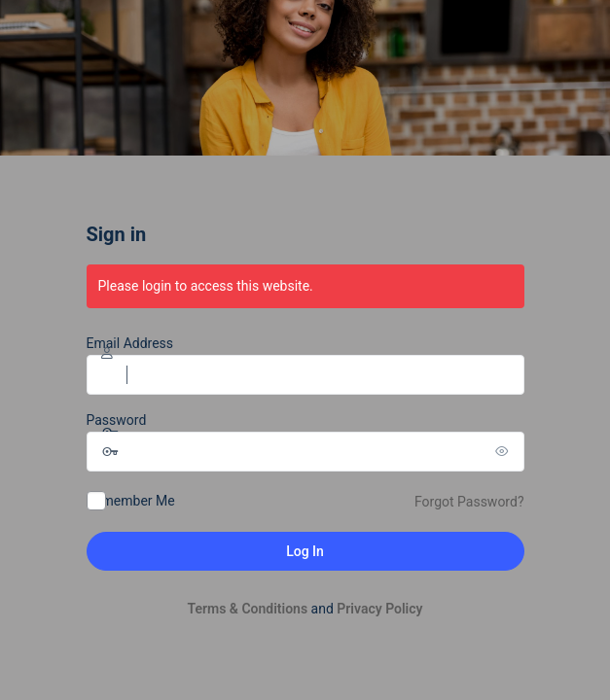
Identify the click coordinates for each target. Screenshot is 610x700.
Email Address (130, 343)
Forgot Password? (469, 502)
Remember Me (131, 501)
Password (117, 420)
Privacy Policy (379, 609)
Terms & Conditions (247, 609)
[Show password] (505, 451)
